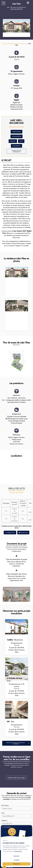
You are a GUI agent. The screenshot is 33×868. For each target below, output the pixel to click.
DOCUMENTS (16, 146)
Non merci (17, 856)
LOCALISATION (16, 136)
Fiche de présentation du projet (17, 559)
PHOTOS (13, 141)
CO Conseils (5, 44)
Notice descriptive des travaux (17, 574)
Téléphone (4, 821)
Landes (25, 44)
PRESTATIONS (16, 132)
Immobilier (12, 44)
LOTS (21, 141)
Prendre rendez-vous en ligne (16, 778)
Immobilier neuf (19, 44)
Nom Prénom (5, 805)
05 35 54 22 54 (26, 799)
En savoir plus (18, 851)
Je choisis (16, 860)
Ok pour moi (16, 864)
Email (3, 813)
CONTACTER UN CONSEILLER (16, 151)
